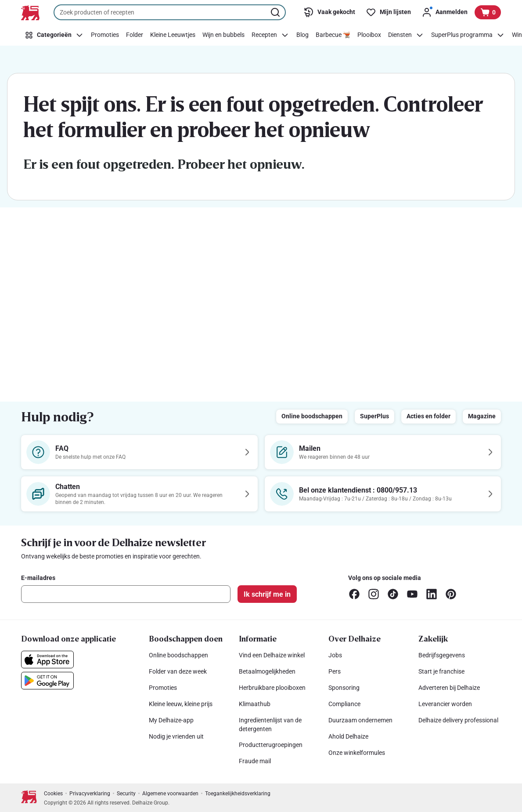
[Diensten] (406, 35)
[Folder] (135, 35)
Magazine (482, 416)
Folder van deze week (178, 671)
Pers (335, 671)
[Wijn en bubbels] (223, 35)
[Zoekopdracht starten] (276, 12)
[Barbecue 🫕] (333, 35)
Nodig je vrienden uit (176, 736)
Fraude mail (255, 761)
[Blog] (302, 35)
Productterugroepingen (271, 745)
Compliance (344, 704)
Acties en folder (428, 416)
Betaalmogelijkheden (267, 671)
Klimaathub (255, 704)
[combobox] (170, 12)
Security (126, 794)
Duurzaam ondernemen (360, 720)
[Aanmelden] (445, 12)
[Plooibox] (369, 35)
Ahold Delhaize (348, 736)
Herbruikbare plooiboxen (272, 688)
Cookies (53, 794)
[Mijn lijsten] (388, 12)
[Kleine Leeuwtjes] (173, 35)
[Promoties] (105, 35)
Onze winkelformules (357, 753)
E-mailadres (38, 578)
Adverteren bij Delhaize (449, 688)
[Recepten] (270, 35)
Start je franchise (441, 671)
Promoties (163, 688)
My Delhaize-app (171, 720)
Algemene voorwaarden (170, 794)
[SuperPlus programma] (468, 35)
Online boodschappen (312, 416)
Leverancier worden (445, 704)
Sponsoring (344, 688)
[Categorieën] (54, 35)
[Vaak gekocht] (329, 12)
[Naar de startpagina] (30, 13)
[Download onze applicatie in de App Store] (47, 660)
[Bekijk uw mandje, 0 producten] (488, 12)
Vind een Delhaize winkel (272, 655)
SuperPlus (374, 416)
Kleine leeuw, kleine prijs (181, 704)
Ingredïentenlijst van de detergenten (270, 725)
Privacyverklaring (90, 794)
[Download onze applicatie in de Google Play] (47, 681)
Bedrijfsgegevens (442, 655)
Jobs (335, 655)
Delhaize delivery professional (458, 720)
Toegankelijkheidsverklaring (238, 794)
